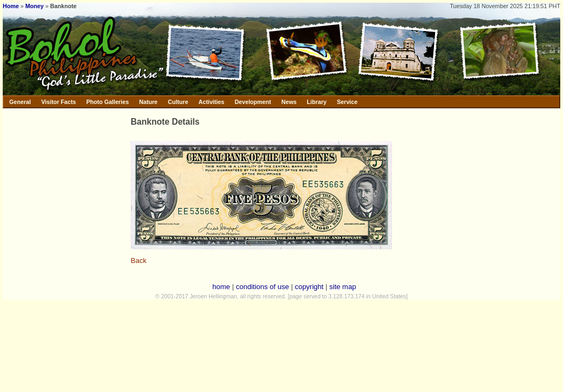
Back (139, 261)
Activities (212, 102)
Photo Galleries (107, 102)
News (289, 102)
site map (343, 287)
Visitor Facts (59, 102)
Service (347, 102)
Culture (178, 102)
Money (34, 6)
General (20, 102)
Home (11, 6)
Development (253, 102)
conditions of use (262, 287)
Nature (149, 102)
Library (317, 102)
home (221, 287)
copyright (309, 287)
